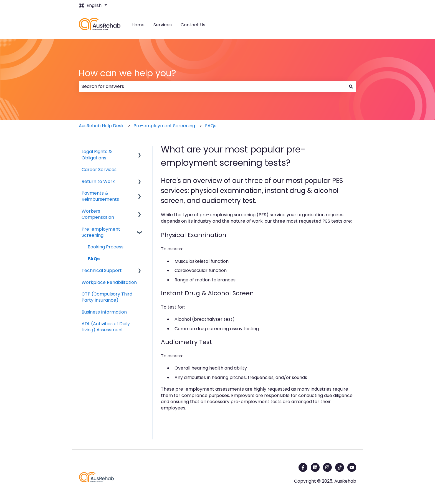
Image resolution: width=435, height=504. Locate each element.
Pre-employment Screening (164, 126)
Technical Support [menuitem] (102, 270)
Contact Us (193, 25)
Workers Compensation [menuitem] (98, 214)
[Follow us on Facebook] (303, 467)
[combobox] (212, 86)
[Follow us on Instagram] (327, 467)
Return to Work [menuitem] (98, 181)
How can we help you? (127, 73)
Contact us (339, 25)
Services (163, 25)
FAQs (211, 126)
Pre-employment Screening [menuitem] (101, 232)
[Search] (351, 86)
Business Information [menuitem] (104, 312)
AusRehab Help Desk (101, 126)
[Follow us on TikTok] (340, 467)
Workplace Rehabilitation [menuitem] (109, 282)
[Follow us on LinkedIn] (315, 467)
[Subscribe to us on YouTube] (352, 467)
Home (138, 25)
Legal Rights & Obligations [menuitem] (97, 155)
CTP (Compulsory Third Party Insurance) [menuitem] (107, 297)
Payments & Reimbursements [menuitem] (100, 196)
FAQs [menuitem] (94, 259)
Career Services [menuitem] (99, 170)
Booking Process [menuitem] (106, 247)
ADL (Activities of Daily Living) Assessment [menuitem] (106, 327)
